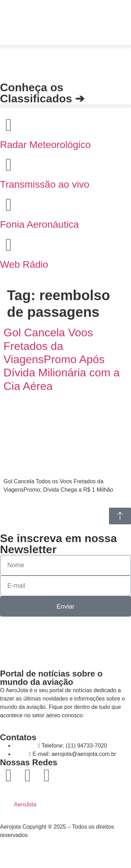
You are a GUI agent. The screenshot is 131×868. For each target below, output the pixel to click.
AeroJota (25, 804)
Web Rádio (24, 264)
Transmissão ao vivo (45, 184)
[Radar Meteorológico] (9, 125)
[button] (65, 46)
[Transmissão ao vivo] (9, 165)
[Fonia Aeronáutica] (9, 205)
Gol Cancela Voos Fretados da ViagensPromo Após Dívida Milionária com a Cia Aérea (62, 359)
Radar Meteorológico (45, 145)
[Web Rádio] (9, 245)
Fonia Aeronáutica (39, 224)
